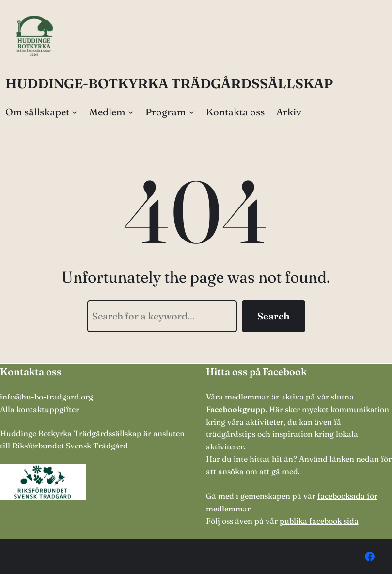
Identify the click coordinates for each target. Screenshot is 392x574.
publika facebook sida (319, 521)
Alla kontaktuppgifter (39, 409)
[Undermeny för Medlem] (131, 112)
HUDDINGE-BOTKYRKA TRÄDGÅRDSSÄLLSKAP (169, 83)
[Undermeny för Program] (191, 112)
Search (274, 316)
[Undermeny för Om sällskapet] (75, 112)
